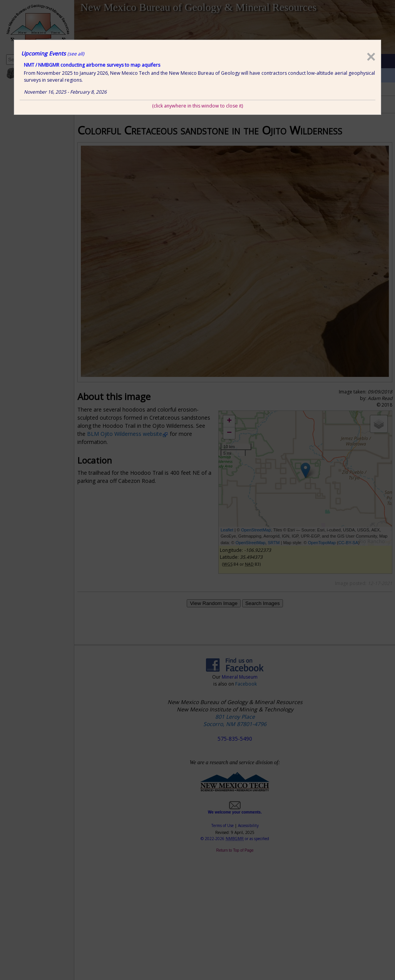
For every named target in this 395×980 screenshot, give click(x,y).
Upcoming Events (53, 53)
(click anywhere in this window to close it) (197, 106)
